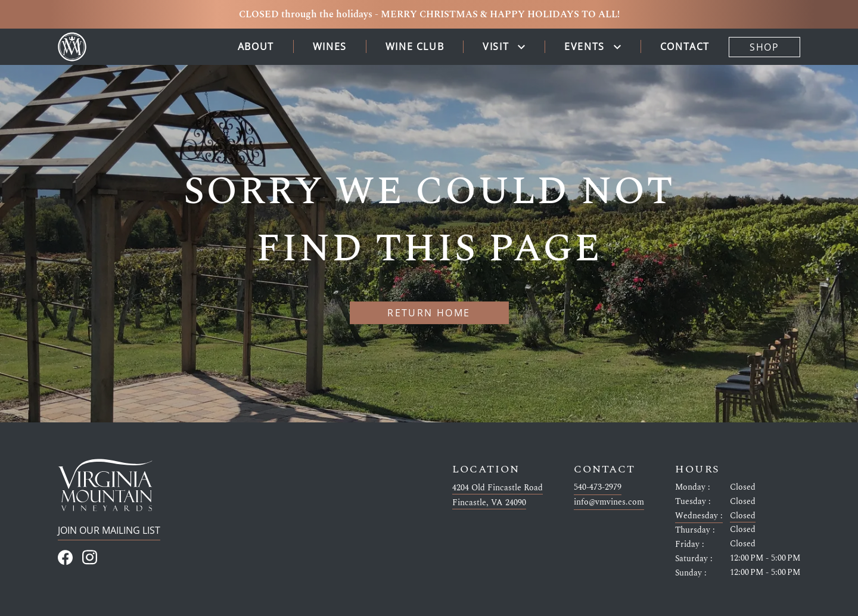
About (256, 46)
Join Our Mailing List (109, 530)
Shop (764, 47)
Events (585, 47)
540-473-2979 (598, 487)
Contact (685, 46)
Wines (330, 46)
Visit (496, 47)
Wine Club (415, 46)
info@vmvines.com (609, 502)
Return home (429, 313)
